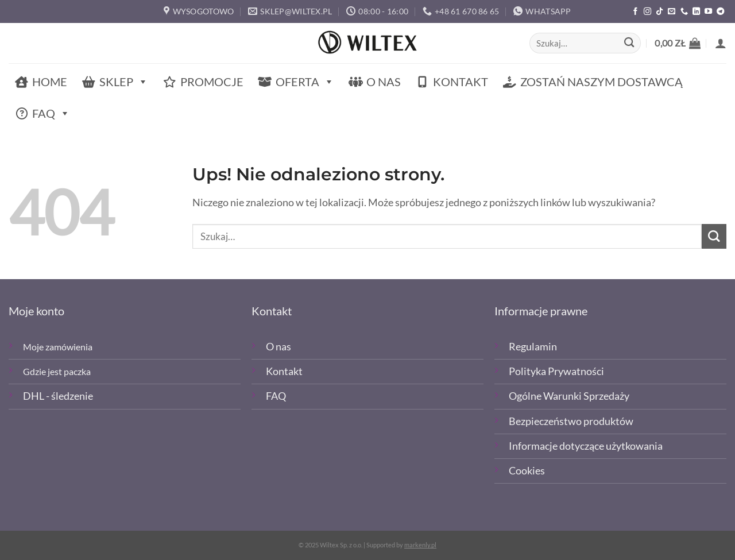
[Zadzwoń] (684, 12)
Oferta (305, 82)
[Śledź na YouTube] (708, 12)
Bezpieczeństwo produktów (571, 421)
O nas (384, 82)
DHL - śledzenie (58, 396)
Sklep (124, 82)
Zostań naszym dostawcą (601, 82)
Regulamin (533, 347)
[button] (678, 43)
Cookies (527, 471)
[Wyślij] (629, 43)
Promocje (212, 82)
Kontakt (461, 82)
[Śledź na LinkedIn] (696, 12)
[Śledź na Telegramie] (720, 12)
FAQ (51, 113)
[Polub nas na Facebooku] (635, 12)
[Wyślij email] (672, 12)
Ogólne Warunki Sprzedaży (569, 396)
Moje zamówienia (58, 347)
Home (50, 82)
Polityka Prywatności (556, 371)
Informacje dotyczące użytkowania (586, 446)
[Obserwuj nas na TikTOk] (659, 12)
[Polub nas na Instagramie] (647, 12)
